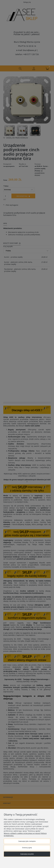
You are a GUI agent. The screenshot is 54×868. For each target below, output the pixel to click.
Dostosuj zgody (27, 848)
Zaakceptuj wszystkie (27, 854)
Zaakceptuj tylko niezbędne (27, 841)
